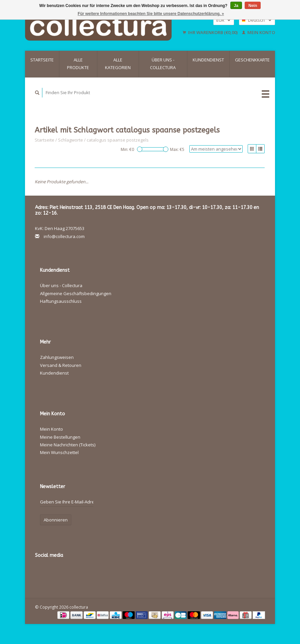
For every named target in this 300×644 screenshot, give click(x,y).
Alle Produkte (78, 64)
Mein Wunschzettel (59, 452)
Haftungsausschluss (61, 301)
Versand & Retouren (61, 365)
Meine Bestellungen (60, 437)
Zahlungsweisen (57, 357)
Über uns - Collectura (163, 64)
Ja (236, 6)
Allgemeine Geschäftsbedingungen (76, 293)
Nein (253, 6)
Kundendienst (208, 60)
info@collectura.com (64, 236)
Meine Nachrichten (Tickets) (68, 445)
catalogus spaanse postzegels (118, 140)
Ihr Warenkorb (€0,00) (211, 32)
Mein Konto (258, 32)
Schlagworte (70, 140)
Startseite (42, 60)
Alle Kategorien (118, 64)
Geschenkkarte (252, 60)
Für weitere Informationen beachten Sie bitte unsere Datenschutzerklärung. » (151, 14)
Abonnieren (56, 520)
